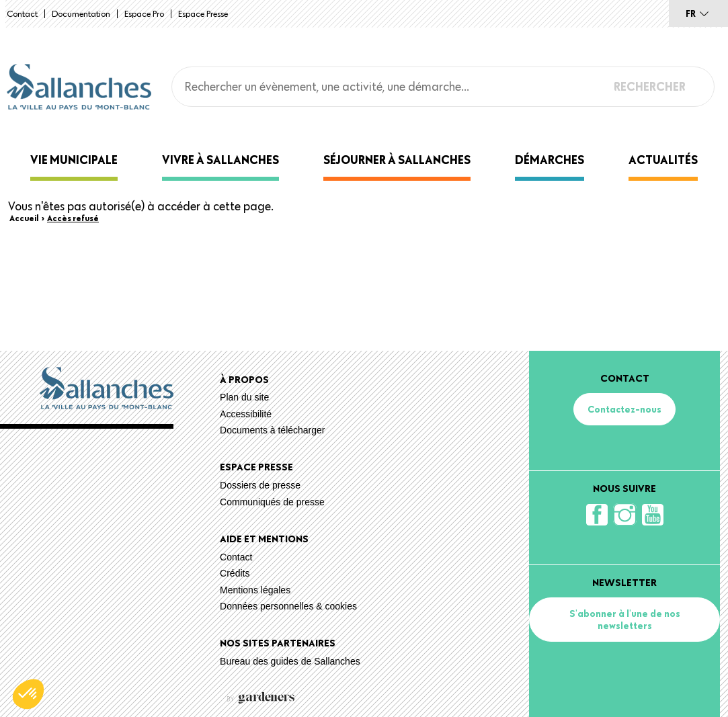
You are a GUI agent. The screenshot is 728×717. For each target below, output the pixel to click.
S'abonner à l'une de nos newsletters (625, 620)
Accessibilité (246, 414)
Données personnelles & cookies (288, 606)
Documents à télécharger (272, 430)
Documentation (81, 13)
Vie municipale (74, 160)
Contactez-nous (624, 409)
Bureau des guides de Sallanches (290, 661)
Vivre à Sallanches (220, 160)
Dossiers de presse (260, 485)
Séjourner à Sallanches (397, 160)
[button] (28, 694)
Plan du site (244, 397)
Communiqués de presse (272, 502)
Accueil (24, 218)
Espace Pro (144, 13)
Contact (22, 13)
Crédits (235, 573)
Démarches (550, 160)
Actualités (663, 160)
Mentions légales (255, 590)
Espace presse (203, 13)
